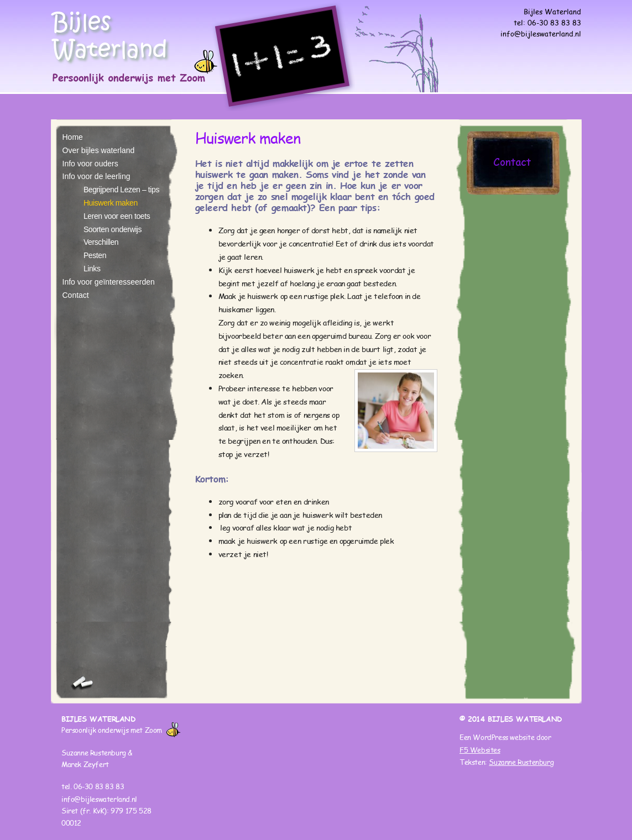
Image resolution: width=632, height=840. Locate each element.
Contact (76, 295)
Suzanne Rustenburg (521, 762)
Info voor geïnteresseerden (109, 282)
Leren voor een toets (117, 216)
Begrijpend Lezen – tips (121, 190)
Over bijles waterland (99, 150)
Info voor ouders (90, 164)
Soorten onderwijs (113, 229)
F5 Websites (480, 750)
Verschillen (101, 242)
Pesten (95, 255)
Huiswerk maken (111, 203)
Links (92, 269)
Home (73, 137)
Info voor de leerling (96, 176)
